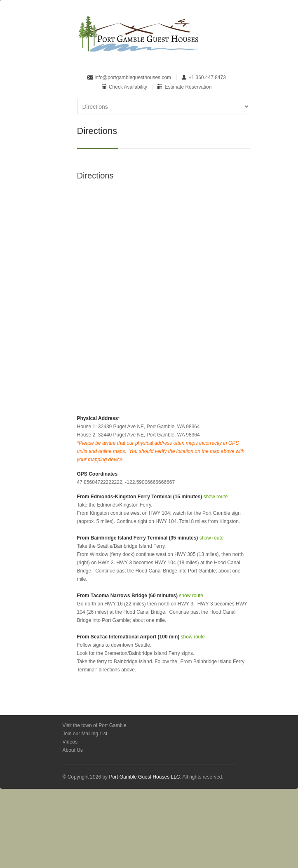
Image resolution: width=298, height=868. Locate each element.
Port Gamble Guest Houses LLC (144, 777)
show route (216, 497)
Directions (95, 176)
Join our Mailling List (85, 734)
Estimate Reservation (188, 87)
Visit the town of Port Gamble (95, 725)
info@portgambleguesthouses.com (133, 77)
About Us (73, 750)
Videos (70, 742)
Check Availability (128, 87)
